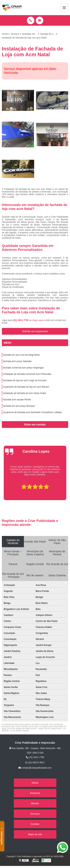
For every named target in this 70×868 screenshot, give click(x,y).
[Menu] (64, 8)
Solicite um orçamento (35, 331)
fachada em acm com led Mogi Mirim (21, 355)
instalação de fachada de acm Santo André (25, 393)
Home (35, 783)
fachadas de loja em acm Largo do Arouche (25, 380)
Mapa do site (35, 834)
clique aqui (37, 320)
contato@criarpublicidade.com (35, 768)
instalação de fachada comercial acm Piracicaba (27, 374)
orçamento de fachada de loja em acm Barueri (26, 387)
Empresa (35, 793)
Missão (35, 803)
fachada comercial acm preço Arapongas (23, 368)
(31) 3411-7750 (21, 320)
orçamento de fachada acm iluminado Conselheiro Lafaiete (32, 412)
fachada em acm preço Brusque (19, 406)
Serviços (35, 814)
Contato (35, 824)
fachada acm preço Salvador (17, 361)
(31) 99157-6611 (35, 763)
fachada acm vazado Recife (17, 400)
